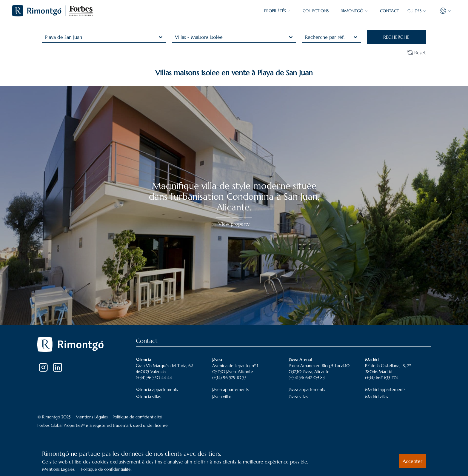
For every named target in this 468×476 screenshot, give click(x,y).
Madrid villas (377, 397)
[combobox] (46, 37)
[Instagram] (43, 367)
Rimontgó (354, 11)
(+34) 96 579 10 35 (229, 378)
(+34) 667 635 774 (381, 378)
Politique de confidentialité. (106, 469)
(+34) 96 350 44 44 (154, 378)
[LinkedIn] (58, 367)
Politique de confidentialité (137, 417)
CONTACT (390, 11)
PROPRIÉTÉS (277, 11)
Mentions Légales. (59, 469)
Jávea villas (222, 397)
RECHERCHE (396, 37)
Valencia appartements (157, 389)
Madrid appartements (385, 389)
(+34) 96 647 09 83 (307, 378)
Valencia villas (148, 397)
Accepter (412, 461)
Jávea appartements (230, 389)
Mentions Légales (92, 417)
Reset (417, 53)
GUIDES (417, 11)
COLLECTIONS (316, 11)
